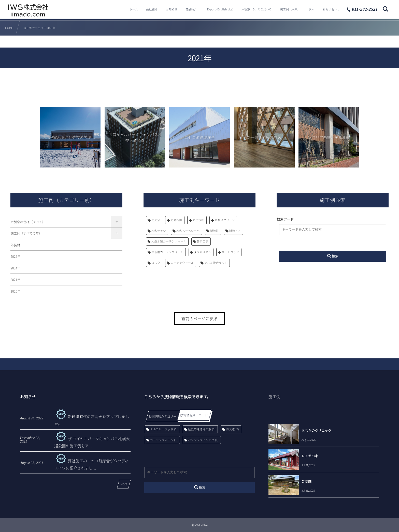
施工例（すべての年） (26, 233)
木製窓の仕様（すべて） (28, 222)
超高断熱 (176, 220)
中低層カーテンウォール (167, 252)
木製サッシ (159, 231)
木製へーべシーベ (188, 231)
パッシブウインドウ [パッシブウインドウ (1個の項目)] (203, 440)
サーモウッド (230, 252)
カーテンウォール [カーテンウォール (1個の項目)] (164, 440)
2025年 (15, 256)
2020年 (15, 291)
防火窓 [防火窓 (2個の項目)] (232, 429)
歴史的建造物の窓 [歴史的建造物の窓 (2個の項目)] (202, 429)
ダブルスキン (203, 252)
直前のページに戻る (199, 318)
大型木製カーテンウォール (169, 241)
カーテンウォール (182, 263)
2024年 (15, 268)
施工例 (274, 397)
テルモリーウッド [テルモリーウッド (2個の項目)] (164, 429)
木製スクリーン (225, 220)
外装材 (15, 245)
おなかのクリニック (316, 430)
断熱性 (215, 231)
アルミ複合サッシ (216, 263)
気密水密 (198, 220)
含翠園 (307, 481)
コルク (156, 263)
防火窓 (156, 220)
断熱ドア (235, 231)
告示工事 (203, 241)
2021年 (15, 279)
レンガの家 (310, 456)
